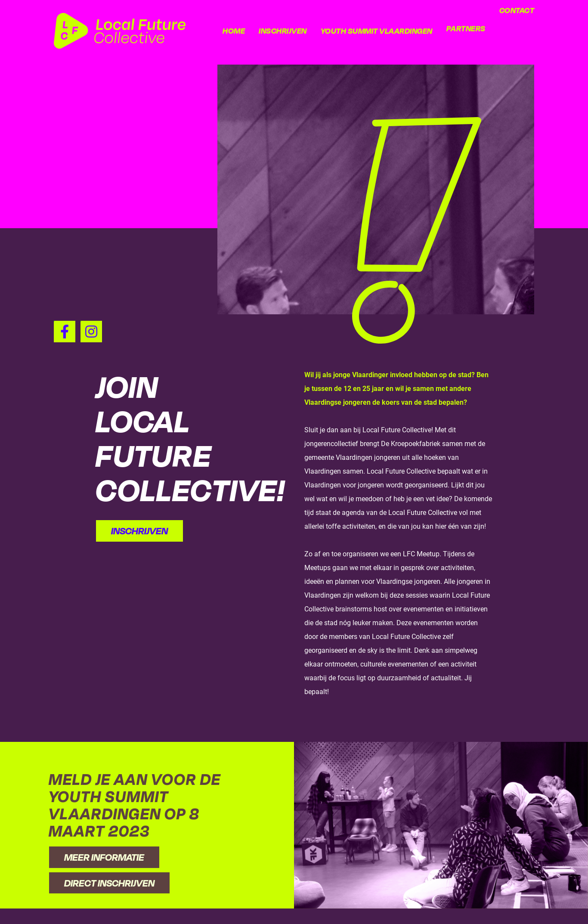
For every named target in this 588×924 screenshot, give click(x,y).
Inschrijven (283, 31)
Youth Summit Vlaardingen (377, 25)
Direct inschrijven (109, 905)
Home (234, 31)
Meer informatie (104, 880)
